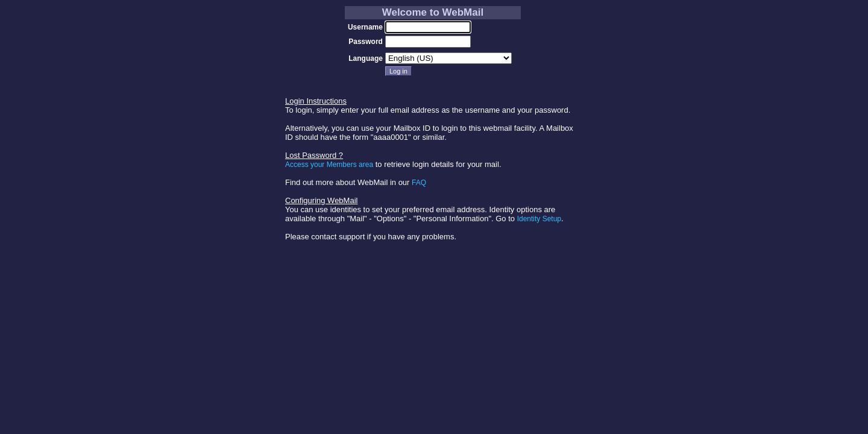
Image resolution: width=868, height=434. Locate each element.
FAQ (419, 183)
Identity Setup (539, 219)
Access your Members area (329, 165)
